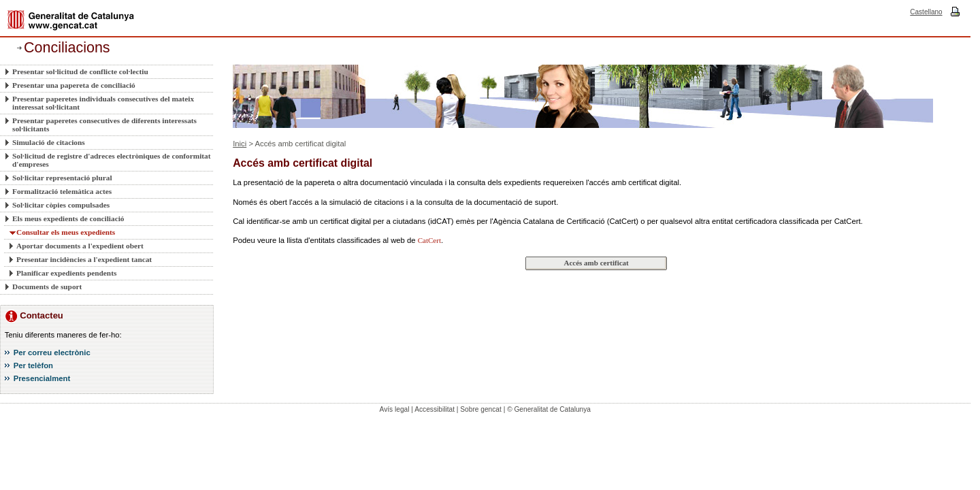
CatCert (429, 240)
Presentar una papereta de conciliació (74, 85)
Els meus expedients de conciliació (68, 218)
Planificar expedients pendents (66, 273)
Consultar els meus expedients (66, 232)
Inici (240, 144)
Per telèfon (33, 365)
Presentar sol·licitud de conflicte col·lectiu (80, 71)
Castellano (926, 12)
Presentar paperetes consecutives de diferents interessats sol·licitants (104, 125)
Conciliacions (67, 48)
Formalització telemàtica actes (62, 191)
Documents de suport (47, 287)
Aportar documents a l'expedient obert (80, 246)
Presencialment (42, 378)
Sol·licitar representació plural (62, 178)
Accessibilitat (435, 409)
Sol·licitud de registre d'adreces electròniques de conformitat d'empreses (111, 160)
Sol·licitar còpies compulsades (61, 205)
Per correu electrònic (52, 353)
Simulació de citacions (49, 142)
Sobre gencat (481, 409)
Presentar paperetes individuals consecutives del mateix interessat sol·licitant (103, 103)
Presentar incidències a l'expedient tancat (84, 259)
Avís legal (395, 409)
